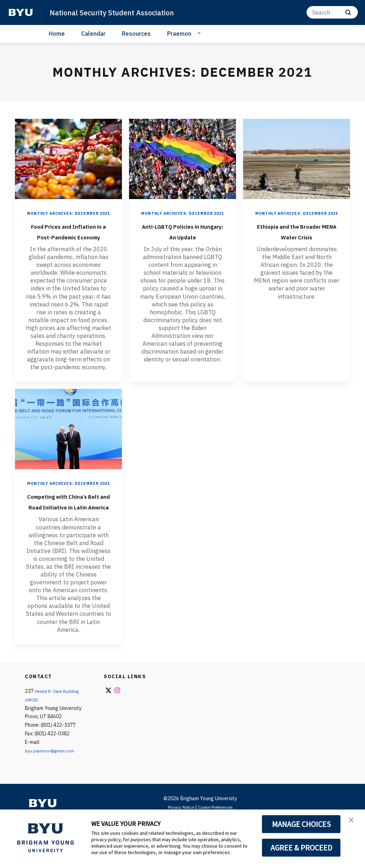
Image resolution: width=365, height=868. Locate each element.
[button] (353, 822)
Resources (136, 34)
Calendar (93, 34)
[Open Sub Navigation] (200, 33)
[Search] (332, 12)
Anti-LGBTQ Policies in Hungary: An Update (183, 243)
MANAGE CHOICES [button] (301, 824)
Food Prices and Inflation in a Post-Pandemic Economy (69, 243)
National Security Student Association (124, 12)
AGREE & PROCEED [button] (301, 848)
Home (57, 34)
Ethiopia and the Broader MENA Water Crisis (297, 243)
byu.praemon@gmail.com (53, 797)
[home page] (21, 12)
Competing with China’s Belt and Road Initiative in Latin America (68, 536)
